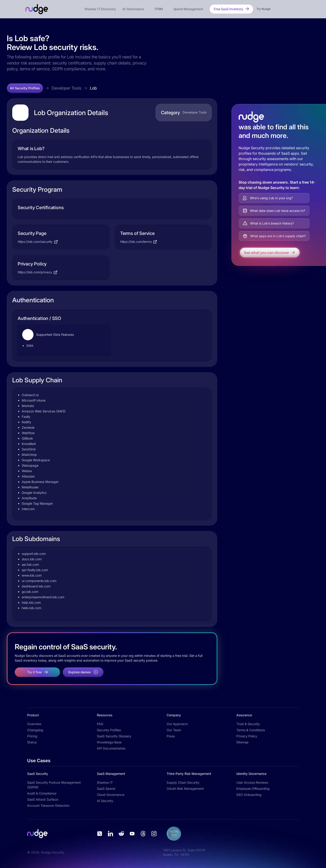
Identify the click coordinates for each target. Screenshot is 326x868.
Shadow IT (105, 782)
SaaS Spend (106, 789)
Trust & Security (248, 724)
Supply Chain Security (183, 782)
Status (32, 742)
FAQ (100, 724)
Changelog (35, 730)
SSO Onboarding (249, 795)
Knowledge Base (109, 742)
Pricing (32, 736)
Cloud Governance (111, 795)
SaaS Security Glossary (114, 736)
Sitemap (242, 742)
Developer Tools (66, 88)
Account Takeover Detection (48, 805)
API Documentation (111, 748)
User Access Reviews (252, 782)
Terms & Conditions (251, 730)
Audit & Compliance (42, 793)
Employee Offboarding (253, 789)
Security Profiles (109, 730)
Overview (34, 724)
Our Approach (177, 724)
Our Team (174, 730)
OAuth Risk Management (185, 789)
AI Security (105, 801)
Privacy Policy (247, 736)
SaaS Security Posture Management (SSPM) (54, 785)
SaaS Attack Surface (43, 799)
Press (171, 736)
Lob (93, 88)
